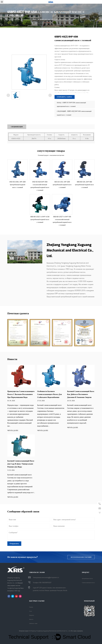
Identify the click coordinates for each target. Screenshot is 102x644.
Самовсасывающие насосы (30, 20)
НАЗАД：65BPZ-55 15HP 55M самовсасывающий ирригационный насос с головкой (71, 105)
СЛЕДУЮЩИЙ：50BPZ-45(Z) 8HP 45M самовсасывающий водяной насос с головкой (74, 113)
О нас (31, 611)
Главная (10, 20)
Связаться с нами (33, 623)
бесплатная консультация (81, 557)
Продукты (17, 20)
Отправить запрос (65, 97)
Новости (31, 619)
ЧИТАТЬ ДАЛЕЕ (13, 430)
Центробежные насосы (87, 578)
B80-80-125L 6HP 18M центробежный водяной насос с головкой (84, 184)
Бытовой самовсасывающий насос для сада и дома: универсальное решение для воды (21, 464)
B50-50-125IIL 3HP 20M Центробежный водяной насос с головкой (18, 184)
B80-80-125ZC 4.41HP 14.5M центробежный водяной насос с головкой (40, 219)
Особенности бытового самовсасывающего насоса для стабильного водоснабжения (50, 394)
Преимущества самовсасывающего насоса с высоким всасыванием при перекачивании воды (21, 394)
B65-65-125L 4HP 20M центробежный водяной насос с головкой (62, 184)
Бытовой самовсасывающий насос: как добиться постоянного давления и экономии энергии (81, 394)
